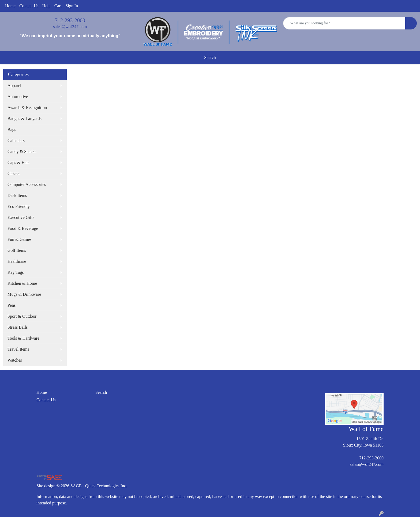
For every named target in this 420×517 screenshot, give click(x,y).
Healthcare (17, 261)
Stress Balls (18, 327)
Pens (12, 305)
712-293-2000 (70, 20)
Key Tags (16, 272)
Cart (58, 6)
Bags (12, 130)
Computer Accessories (27, 184)
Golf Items (17, 250)
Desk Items (17, 195)
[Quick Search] (344, 23)
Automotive (18, 97)
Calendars (16, 141)
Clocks (13, 173)
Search (210, 57)
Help (46, 6)
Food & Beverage (23, 228)
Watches (15, 360)
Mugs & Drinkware (24, 294)
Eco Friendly (19, 206)
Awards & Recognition (27, 108)
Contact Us (29, 6)
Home (10, 6)
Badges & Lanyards (25, 119)
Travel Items (18, 349)
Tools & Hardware (23, 338)
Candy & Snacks (22, 151)
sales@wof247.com (70, 27)
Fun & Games (20, 239)
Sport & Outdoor (22, 316)
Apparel (14, 86)
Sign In (72, 6)
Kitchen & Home (22, 283)
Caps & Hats (18, 162)
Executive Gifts (21, 217)
